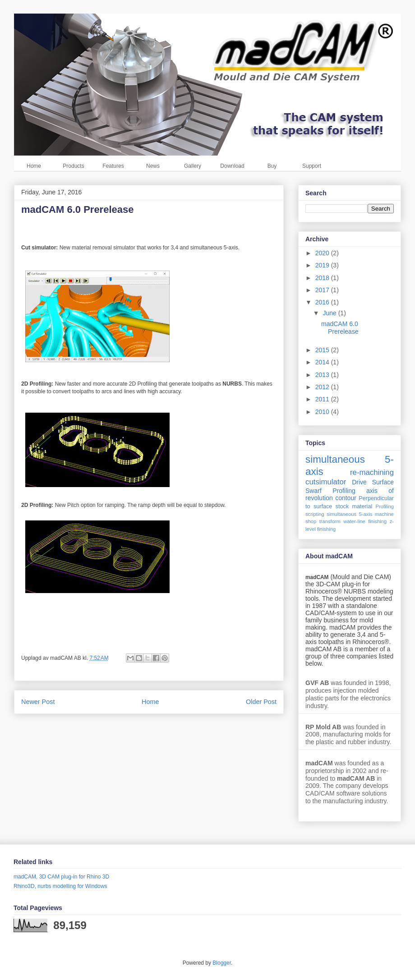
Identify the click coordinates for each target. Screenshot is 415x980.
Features (113, 166)
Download (232, 166)
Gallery (193, 166)
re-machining (372, 472)
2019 (323, 265)
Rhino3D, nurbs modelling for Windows (60, 886)
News (153, 166)
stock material (354, 506)
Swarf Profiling (330, 491)
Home (34, 166)
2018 (323, 278)
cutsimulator (326, 482)
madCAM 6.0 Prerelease (340, 328)
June (330, 313)
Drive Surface (373, 482)
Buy (272, 166)
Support (312, 166)
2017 (323, 290)
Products (73, 166)
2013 (323, 375)
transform (330, 521)
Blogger (222, 963)
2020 (323, 253)
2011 (323, 399)
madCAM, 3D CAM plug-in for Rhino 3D (61, 877)
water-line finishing (365, 521)
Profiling (385, 506)
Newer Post (38, 702)
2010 (323, 412)
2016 (323, 302)
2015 (323, 350)
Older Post (261, 702)
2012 (323, 387)
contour (346, 498)
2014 (323, 362)
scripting (315, 514)
